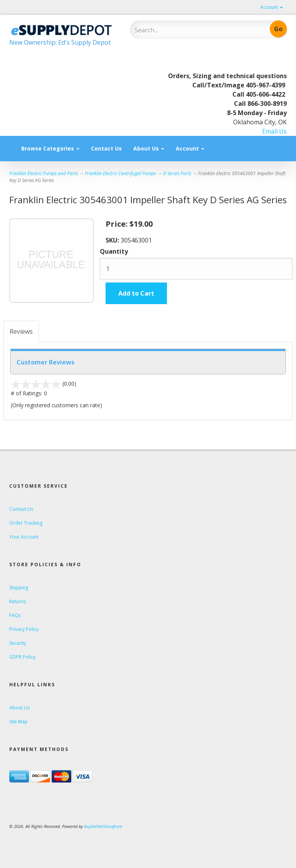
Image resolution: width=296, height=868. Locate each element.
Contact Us (106, 148)
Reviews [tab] (21, 331)
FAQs (15, 615)
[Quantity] (196, 269)
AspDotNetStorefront (103, 826)
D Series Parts (177, 173)
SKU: (113, 240)
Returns (18, 601)
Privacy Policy (24, 629)
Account (272, 7)
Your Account (24, 537)
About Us (149, 148)
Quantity (114, 251)
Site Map (18, 722)
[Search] (185, 30)
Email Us (274, 131)
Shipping (19, 588)
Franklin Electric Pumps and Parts (44, 173)
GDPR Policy (22, 657)
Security (18, 643)
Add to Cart (136, 293)
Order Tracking (26, 523)
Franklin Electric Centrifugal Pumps (120, 173)
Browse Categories (50, 148)
